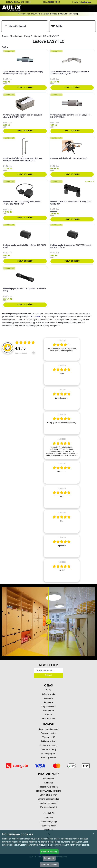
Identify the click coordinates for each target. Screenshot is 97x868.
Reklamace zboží (48, 741)
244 (21, 353)
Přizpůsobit (49, 858)
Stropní (38, 36)
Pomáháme (49, 711)
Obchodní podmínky (48, 745)
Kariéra (48, 715)
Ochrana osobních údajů (48, 799)
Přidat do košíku (25, 87)
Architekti (48, 783)
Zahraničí (49, 818)
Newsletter (48, 698)
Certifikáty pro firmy (48, 795)
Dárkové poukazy (49, 749)
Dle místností (16, 36)
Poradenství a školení (48, 787)
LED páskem (35, 317)
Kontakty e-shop (48, 758)
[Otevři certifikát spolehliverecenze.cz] (25, 343)
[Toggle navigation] (91, 8)
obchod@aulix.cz (85, 2)
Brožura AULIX (49, 719)
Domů (5, 36)
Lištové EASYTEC (51, 36)
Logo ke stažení (49, 706)
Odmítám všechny (49, 865)
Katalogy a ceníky (48, 826)
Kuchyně (28, 36)
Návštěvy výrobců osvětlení (48, 791)
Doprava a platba (48, 733)
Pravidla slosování (48, 807)
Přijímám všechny (49, 852)
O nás (49, 690)
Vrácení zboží (48, 737)
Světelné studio (48, 694)
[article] (62, 349)
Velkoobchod (48, 779)
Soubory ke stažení (49, 803)
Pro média (49, 702)
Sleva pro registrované (49, 729)
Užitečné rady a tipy (48, 822)
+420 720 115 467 (54, 2)
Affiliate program (49, 754)
